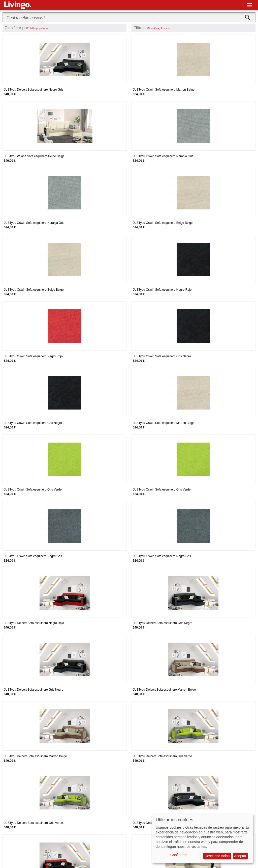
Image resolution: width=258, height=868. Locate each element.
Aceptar (240, 856)
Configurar (179, 855)
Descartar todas (217, 856)
